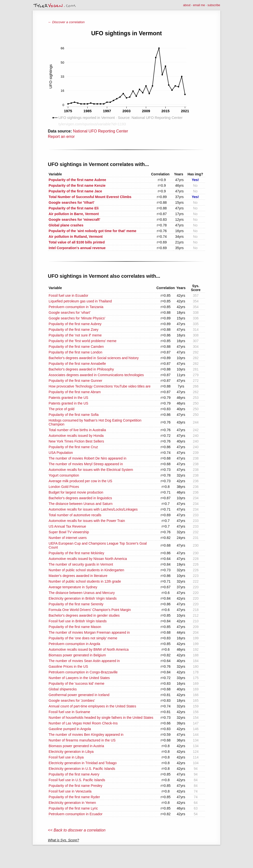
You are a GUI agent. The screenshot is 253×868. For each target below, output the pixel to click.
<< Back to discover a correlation (77, 830)
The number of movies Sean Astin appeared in (84, 661)
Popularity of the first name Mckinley (76, 553)
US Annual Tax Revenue (67, 526)
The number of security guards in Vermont (81, 564)
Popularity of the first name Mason (75, 627)
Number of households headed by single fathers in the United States (101, 718)
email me (199, 5)
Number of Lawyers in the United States (79, 678)
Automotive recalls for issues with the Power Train (87, 521)
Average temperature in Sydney (73, 587)
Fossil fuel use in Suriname (69, 712)
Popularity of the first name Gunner (75, 381)
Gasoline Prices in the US (68, 666)
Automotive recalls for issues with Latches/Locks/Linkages (93, 509)
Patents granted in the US (68, 398)
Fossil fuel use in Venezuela (70, 791)
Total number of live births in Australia (77, 430)
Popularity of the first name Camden (76, 347)
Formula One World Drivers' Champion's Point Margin (90, 610)
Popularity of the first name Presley (75, 786)
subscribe (214, 5)
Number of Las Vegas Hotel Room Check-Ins (83, 723)
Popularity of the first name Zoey (74, 330)
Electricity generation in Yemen (72, 803)
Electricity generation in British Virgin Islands (83, 598)
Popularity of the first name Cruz (73, 447)
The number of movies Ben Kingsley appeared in (86, 735)
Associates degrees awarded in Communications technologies (96, 375)
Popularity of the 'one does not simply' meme (83, 638)
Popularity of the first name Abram (75, 392)
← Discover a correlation (66, 22)
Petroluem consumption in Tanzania (76, 307)
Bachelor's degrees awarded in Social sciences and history (94, 358)
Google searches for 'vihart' (70, 313)
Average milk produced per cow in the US (80, 481)
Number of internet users (68, 538)
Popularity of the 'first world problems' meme (83, 341)
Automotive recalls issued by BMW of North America (89, 649)
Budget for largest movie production (76, 492)
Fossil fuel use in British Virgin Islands (78, 621)
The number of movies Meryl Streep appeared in (86, 464)
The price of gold (62, 409)
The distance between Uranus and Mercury (82, 593)
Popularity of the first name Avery (74, 774)
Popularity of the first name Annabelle (77, 364)
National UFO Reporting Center (100, 131)
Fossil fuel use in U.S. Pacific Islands (77, 780)
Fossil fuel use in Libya (66, 757)
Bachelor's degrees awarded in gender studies (84, 615)
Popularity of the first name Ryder (74, 797)
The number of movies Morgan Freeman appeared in (89, 632)
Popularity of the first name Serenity (76, 604)
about (187, 5)
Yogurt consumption (64, 475)
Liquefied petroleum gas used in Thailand (80, 301)
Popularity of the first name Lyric (73, 808)
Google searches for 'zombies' (72, 701)
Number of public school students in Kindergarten (86, 570)
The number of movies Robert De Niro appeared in (87, 458)
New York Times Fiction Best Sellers (76, 441)
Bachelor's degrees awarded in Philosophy (81, 369)
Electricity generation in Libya (71, 752)
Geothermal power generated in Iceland (79, 695)
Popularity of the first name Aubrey (75, 324)
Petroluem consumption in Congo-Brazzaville (83, 672)
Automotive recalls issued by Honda (76, 436)
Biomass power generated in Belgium (77, 655)
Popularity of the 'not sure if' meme (75, 335)
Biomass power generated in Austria (76, 746)
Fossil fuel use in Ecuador (68, 295)
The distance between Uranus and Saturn (81, 504)
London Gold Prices (64, 487)
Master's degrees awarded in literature (78, 576)
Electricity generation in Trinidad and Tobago (83, 763)
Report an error (61, 137)
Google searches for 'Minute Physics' (77, 318)
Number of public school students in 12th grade (85, 581)
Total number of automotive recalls (75, 515)
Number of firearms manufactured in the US (82, 740)
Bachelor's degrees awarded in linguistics (80, 498)
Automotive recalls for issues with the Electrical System (91, 470)
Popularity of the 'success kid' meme (77, 683)
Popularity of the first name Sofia (74, 415)
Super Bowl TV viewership (69, 532)
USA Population (61, 453)
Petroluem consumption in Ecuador (76, 814)
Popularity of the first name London (75, 352)
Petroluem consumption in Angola (74, 644)
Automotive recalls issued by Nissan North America (88, 559)
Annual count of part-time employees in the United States (92, 706)
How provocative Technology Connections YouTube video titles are (100, 386)
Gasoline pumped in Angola (70, 729)
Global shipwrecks (63, 689)
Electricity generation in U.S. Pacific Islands (82, 769)
